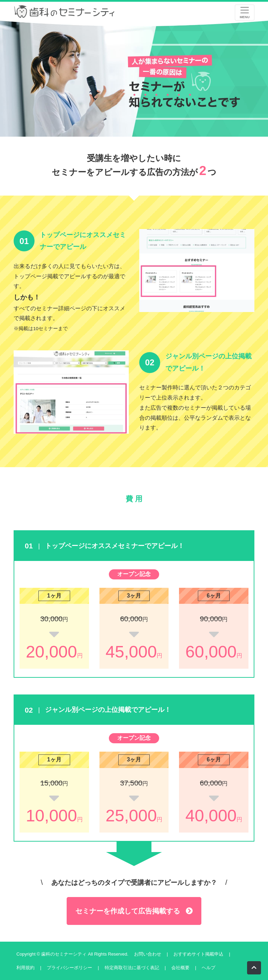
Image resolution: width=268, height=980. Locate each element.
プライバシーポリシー (69, 968)
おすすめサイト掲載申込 (198, 954)
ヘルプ (209, 968)
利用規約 (25, 968)
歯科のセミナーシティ (65, 954)
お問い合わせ (148, 954)
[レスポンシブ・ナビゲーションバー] (245, 13)
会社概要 (180, 968)
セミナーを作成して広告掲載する (134, 911)
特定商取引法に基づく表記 (132, 968)
